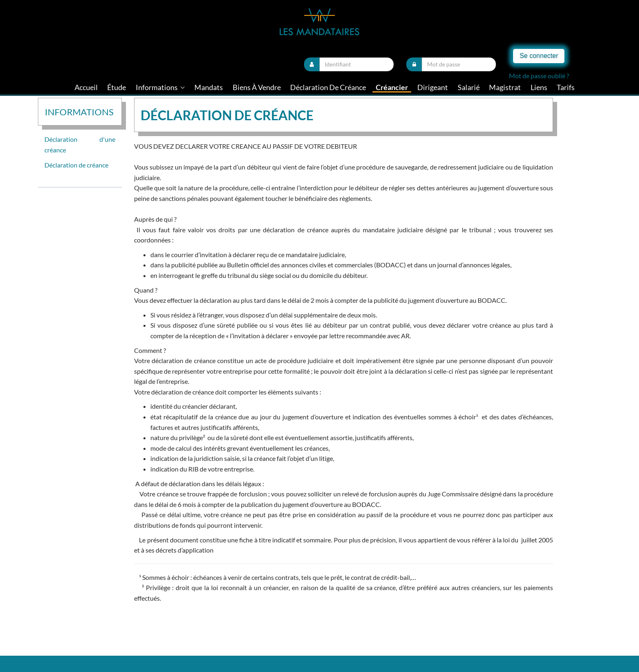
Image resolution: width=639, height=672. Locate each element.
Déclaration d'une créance (80, 144)
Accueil (86, 87)
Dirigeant (433, 87)
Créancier (392, 87)
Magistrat (505, 87)
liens (539, 87)
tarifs (566, 87)
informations (160, 87)
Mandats (209, 87)
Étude (117, 87)
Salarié (469, 87)
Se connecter (539, 56)
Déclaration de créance (328, 87)
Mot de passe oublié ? (539, 76)
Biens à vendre (257, 87)
